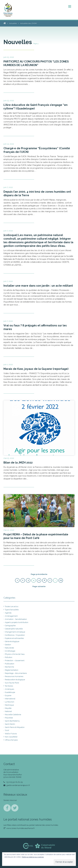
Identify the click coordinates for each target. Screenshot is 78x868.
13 (61, 580)
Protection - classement (15, 661)
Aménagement (11, 616)
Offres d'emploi (11, 740)
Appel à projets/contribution (17, 622)
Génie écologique (12, 641)
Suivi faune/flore (12, 683)
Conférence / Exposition (15, 635)
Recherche (9, 667)
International (10, 699)
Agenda (8, 613)
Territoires (9, 686)
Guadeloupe (10, 692)
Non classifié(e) (11, 737)
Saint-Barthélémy (12, 721)
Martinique (9, 705)
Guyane (8, 695)
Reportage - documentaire (16, 673)
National (8, 711)
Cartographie (10, 626)
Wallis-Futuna (11, 734)
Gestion (8, 645)
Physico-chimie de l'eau (15, 654)
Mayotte (8, 708)
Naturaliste (9, 648)
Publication (10, 664)
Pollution (9, 657)
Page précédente (39, 574)
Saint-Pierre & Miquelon (15, 727)
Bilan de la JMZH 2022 (18, 463)
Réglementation (12, 670)
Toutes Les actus (12, 606)
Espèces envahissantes (14, 638)
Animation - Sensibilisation (16, 619)
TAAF (7, 730)
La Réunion (10, 702)
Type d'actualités (12, 610)
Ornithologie (10, 651)
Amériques (9, 689)
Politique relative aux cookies (33, 857)
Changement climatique (15, 632)
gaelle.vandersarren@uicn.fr (17, 785)
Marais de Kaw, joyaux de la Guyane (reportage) (36, 369)
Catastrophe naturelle (14, 629)
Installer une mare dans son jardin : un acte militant (38, 286)
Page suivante (39, 586)
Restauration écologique (15, 680)
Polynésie (9, 718)
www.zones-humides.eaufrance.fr (19, 828)
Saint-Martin (10, 724)
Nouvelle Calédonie (13, 715)
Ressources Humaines (14, 676)
